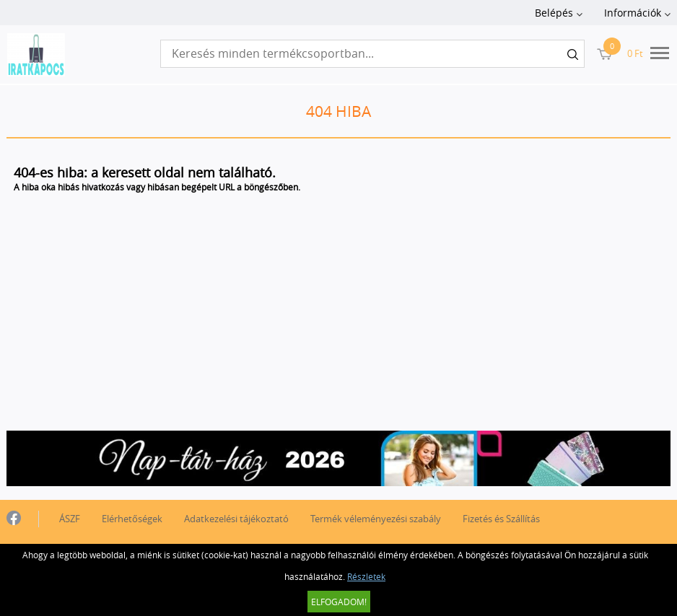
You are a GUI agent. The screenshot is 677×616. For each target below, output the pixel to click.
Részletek (366, 576)
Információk (633, 13)
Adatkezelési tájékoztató (236, 519)
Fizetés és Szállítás (501, 519)
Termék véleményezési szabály (376, 519)
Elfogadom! (339, 602)
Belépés (554, 13)
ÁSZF (70, 519)
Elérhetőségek (132, 519)
